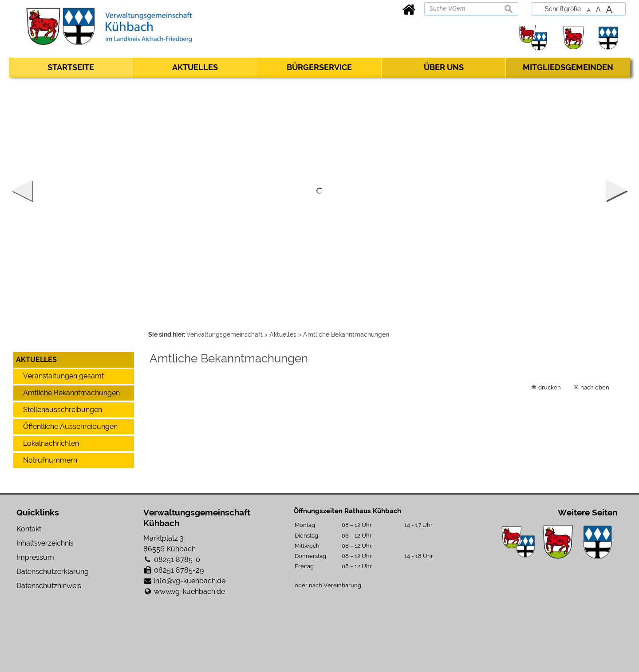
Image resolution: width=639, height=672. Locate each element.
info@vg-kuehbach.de (190, 581)
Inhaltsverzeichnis (45, 543)
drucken (550, 387)
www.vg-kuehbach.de (189, 591)
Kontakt (29, 529)
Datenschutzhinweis (49, 586)
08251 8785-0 (177, 560)
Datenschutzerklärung (53, 572)
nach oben (595, 387)
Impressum (35, 557)
